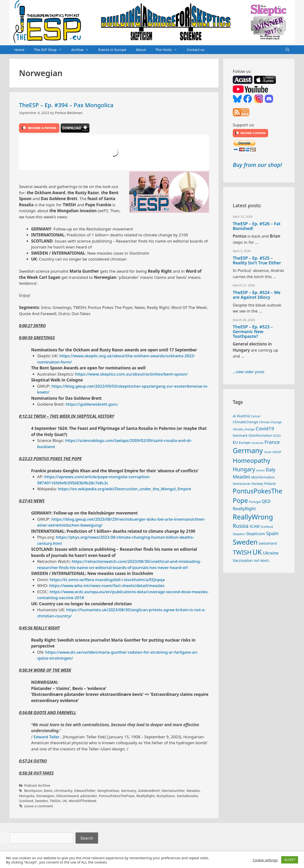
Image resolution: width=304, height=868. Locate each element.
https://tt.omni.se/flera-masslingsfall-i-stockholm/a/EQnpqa (107, 580)
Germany (129, 791)
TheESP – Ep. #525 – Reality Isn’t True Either (257, 260)
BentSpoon (33, 791)
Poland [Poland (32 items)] (270, 483)
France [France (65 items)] (272, 442)
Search (87, 838)
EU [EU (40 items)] (235, 442)
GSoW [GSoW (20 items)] (268, 452)
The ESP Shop (50, 50)
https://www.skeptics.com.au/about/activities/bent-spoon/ (131, 374)
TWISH (55, 801)
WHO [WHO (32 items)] (265, 560)
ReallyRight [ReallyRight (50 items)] (244, 508)
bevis (48, 791)
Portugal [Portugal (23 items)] (255, 502)
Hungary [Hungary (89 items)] (244, 469)
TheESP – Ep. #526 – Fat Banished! (257, 226)
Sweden (41, 801)
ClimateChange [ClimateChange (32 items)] (245, 422)
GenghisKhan (108, 791)
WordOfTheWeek (83, 801)
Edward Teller (47, 737)
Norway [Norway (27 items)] (257, 484)
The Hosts (169, 50)
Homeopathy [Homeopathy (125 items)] (252, 460)
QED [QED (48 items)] (266, 501)
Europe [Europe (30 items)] (245, 443)
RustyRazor (166, 796)
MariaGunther (173, 791)
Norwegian (45, 796)
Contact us (196, 50)
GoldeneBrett (149, 791)
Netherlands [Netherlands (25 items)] (242, 484)
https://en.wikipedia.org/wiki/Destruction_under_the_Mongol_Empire (125, 489)
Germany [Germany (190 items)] (248, 450)
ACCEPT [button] (290, 860)
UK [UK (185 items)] (257, 552)
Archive (82, 50)
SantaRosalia (187, 796)
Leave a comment (39, 806)
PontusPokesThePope (117, 796)
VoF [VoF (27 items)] (256, 561)
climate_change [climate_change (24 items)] (244, 429)
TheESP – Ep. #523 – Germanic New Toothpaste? (253, 331)
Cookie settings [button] (265, 860)
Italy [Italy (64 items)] (270, 469)
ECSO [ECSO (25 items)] (277, 436)
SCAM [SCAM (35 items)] (254, 526)
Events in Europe (112, 50)
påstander (89, 796)
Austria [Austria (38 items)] (243, 416)
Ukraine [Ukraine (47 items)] (271, 553)
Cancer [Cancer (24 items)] (256, 416)
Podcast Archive (37, 785)
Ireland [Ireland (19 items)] (260, 470)
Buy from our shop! (257, 165)
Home (19, 50)
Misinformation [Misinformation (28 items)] (263, 477)
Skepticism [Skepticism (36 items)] (256, 534)
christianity (63, 791)
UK (65, 801)
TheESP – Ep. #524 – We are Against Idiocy (257, 295)
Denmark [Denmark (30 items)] (240, 435)
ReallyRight (146, 796)
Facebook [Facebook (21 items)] (257, 443)
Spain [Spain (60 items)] (272, 533)
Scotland (26, 801)
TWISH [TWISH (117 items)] (242, 552)
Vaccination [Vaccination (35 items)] (243, 560)
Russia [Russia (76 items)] (241, 526)
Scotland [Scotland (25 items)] (267, 527)
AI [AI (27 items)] (234, 416)
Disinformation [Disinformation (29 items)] (260, 435)
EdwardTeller (85, 791)
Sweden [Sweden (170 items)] (245, 542)
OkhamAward (67, 796)
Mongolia (27, 796)
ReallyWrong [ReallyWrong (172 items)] (253, 517)
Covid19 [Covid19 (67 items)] (265, 428)
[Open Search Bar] (287, 50)
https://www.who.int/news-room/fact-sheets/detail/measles (107, 586)
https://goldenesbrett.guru (92, 404)
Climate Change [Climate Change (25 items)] (270, 422)
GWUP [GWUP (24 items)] (277, 452)
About (141, 50)
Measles (193, 791)
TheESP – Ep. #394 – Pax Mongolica (66, 105)
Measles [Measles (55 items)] (241, 477)
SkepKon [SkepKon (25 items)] (239, 534)
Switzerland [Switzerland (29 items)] (268, 543)
